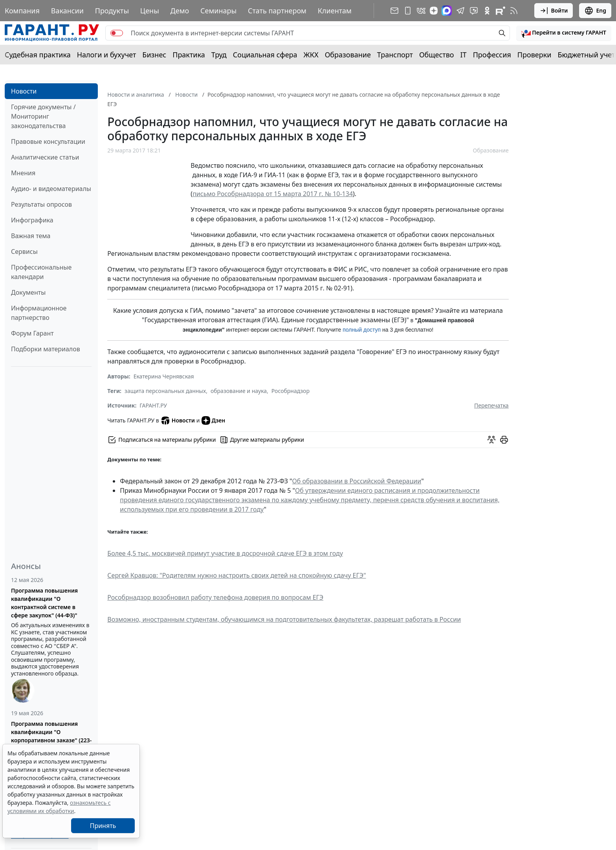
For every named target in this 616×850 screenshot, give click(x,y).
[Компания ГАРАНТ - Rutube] (500, 11)
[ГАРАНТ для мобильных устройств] (408, 11)
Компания (22, 11)
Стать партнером (277, 11)
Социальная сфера (265, 55)
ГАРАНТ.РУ (153, 405)
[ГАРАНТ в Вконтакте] (421, 11)
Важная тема (31, 236)
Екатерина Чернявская (164, 376)
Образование (348, 55)
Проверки (534, 55)
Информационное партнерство (39, 313)
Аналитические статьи (45, 157)
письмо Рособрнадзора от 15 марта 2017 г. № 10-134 (273, 194)
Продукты (112, 11)
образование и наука (239, 391)
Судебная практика (38, 55)
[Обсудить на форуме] (491, 440)
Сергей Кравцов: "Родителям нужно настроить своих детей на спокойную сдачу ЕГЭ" (236, 575)
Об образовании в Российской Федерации (357, 481)
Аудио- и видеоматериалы (51, 189)
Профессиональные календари (41, 272)
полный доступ (362, 330)
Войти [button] (554, 11)
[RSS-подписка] (514, 11)
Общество (437, 55)
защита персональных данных (165, 391)
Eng (595, 11)
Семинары (218, 11)
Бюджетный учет (586, 55)
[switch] (117, 33)
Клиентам (335, 11)
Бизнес (154, 55)
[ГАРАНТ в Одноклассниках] (487, 11)
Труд (219, 55)
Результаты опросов (41, 204)
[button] (564, 33)
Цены (150, 11)
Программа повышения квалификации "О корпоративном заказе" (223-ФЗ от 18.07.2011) (51, 736)
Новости (24, 91)
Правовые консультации (48, 141)
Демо (180, 11)
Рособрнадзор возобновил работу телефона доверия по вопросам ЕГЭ (215, 597)
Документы (28, 292)
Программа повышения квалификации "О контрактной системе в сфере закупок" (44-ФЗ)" (44, 603)
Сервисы (24, 252)
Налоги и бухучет (107, 55)
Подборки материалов (46, 349)
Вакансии (67, 11)
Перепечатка (491, 405)
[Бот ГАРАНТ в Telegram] (474, 11)
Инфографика (32, 220)
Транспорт (395, 55)
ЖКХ (311, 55)
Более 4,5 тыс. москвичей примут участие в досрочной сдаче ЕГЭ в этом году (225, 553)
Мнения (23, 173)
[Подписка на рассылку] (394, 11)
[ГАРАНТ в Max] (447, 11)
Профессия (492, 55)
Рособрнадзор (291, 391)
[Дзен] (434, 11)
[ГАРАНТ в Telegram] (460, 11)
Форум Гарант (32, 333)
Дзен (214, 420)
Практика (189, 55)
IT (464, 55)
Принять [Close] (103, 826)
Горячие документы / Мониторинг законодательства (43, 116)
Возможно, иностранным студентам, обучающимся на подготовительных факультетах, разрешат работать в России (284, 619)
